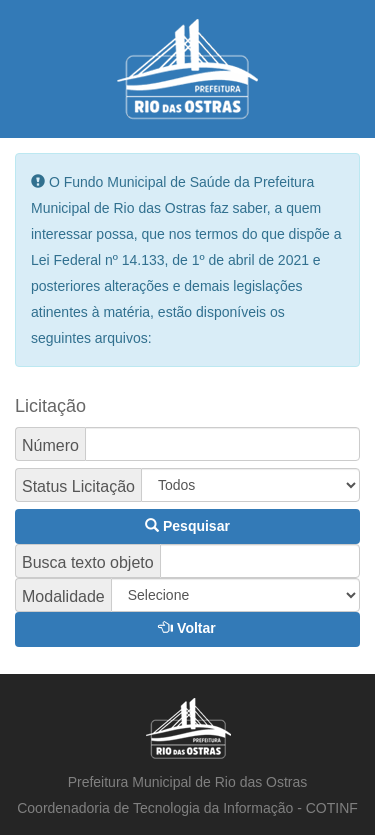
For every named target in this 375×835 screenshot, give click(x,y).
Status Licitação (78, 487)
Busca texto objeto (88, 563)
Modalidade (63, 597)
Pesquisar (187, 526)
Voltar (187, 628)
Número (50, 446)
